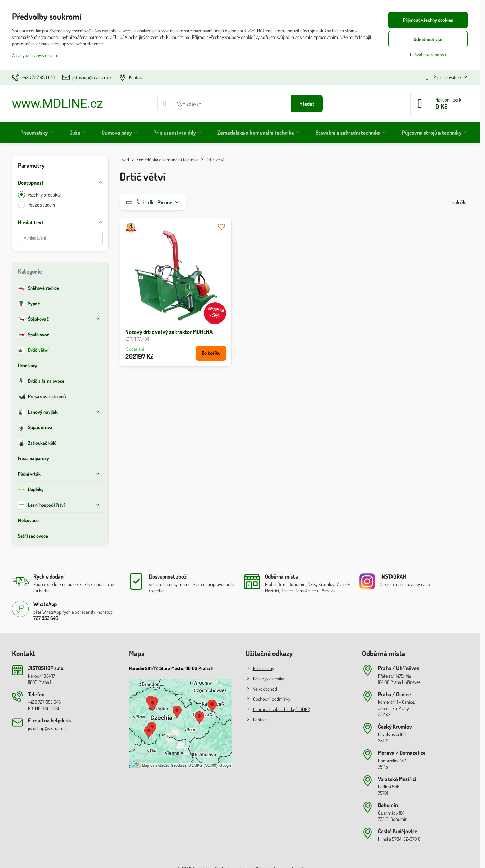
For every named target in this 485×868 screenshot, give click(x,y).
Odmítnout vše (428, 39)
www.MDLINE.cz (58, 104)
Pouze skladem (37, 205)
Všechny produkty (39, 195)
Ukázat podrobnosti (428, 55)
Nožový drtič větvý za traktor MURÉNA (169, 332)
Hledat (307, 104)
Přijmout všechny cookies (428, 20)
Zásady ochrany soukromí (36, 55)
